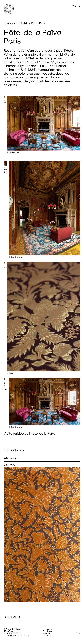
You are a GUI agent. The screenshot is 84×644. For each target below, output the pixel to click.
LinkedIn (47, 636)
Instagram (47, 629)
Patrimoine (10, 23)
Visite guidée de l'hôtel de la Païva (30, 433)
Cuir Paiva (9, 465)
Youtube (47, 633)
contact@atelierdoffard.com (16, 636)
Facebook (47, 631)
